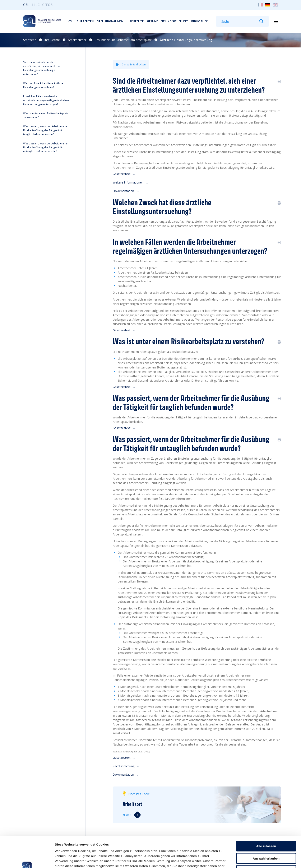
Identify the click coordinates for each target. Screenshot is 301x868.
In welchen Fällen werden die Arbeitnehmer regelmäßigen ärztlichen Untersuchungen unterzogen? (46, 100)
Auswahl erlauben (266, 829)
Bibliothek (199, 21)
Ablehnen (266, 841)
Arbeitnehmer (77, 40)
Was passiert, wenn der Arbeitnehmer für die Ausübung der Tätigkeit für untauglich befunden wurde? (46, 147)
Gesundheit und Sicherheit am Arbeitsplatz (123, 40)
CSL (26, 5)
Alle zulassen (266, 817)
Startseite (30, 40)
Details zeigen (222, 860)
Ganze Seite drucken (131, 64)
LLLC (36, 5)
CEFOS (47, 5)
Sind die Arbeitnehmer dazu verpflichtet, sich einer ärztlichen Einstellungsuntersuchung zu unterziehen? (42, 68)
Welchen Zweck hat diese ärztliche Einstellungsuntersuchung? (43, 85)
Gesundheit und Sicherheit (167, 21)
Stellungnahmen (110, 21)
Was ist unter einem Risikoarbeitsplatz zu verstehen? (46, 115)
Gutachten (85, 21)
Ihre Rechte (135, 21)
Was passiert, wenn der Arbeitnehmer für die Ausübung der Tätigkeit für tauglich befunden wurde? (46, 130)
